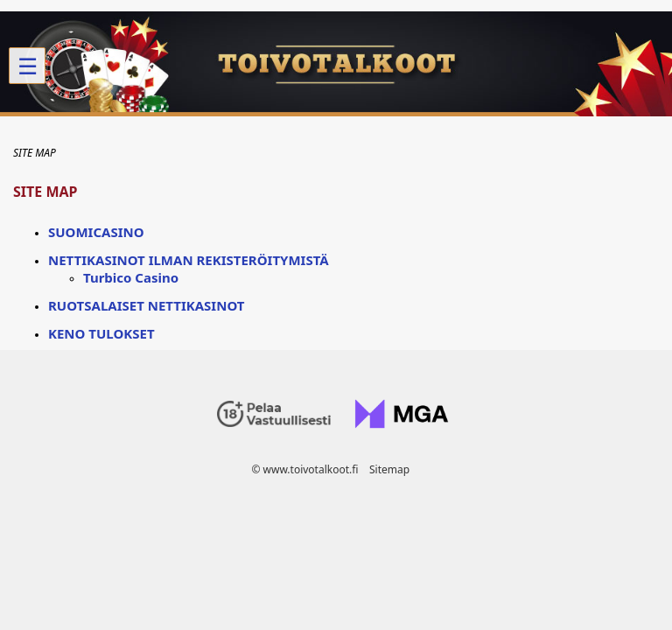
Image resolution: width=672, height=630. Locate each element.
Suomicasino (96, 232)
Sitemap (389, 469)
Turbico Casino (131, 277)
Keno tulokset (101, 333)
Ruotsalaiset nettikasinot (146, 305)
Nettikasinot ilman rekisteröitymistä (189, 260)
